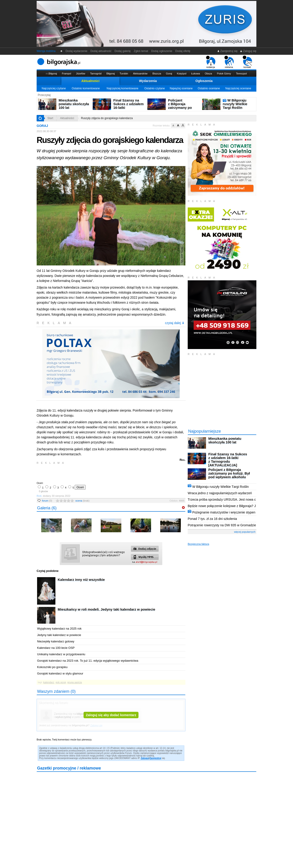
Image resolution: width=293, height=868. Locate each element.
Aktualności (90, 81)
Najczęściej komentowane (123, 88)
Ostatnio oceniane (209, 88)
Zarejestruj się (227, 51)
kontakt (247, 62)
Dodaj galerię (123, 51)
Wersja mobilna (46, 51)
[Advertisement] (90, 472)
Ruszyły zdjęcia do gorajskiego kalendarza (107, 118)
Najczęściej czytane (54, 88)
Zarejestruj (155, 758)
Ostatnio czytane (154, 88)
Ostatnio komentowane (86, 88)
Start (50, 118)
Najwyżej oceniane (181, 88)
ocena (82, 501)
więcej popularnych (245, 532)
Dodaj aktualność (101, 51)
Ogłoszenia (204, 81)
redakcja (211, 62)
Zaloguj (145, 758)
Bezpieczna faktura (198, 544)
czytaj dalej (175, 323)
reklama (229, 62)
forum (47, 501)
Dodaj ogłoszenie (162, 51)
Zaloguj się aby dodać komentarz (111, 715)
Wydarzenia (148, 81)
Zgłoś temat (141, 51)
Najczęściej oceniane (238, 88)
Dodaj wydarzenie (77, 51)
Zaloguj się (248, 51)
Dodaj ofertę (183, 51)
